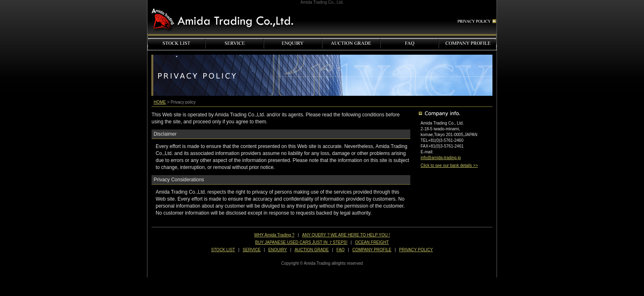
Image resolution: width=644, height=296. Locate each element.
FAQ (340, 250)
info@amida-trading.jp (441, 158)
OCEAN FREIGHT (372, 242)
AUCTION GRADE (312, 250)
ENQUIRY (277, 250)
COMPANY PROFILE (372, 250)
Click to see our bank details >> (449, 165)
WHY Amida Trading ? (274, 235)
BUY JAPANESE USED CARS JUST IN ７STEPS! (301, 242)
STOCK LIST (223, 250)
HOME (160, 102)
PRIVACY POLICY (416, 250)
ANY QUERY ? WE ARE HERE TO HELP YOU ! (346, 235)
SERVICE (252, 250)
